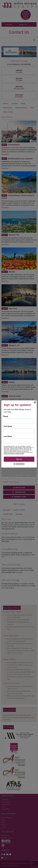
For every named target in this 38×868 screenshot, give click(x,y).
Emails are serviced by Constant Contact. (14, 454)
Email (6, 416)
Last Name (8, 436)
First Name (8, 426)
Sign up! (19, 459)
